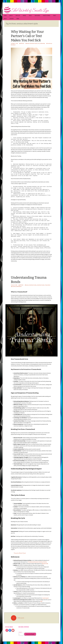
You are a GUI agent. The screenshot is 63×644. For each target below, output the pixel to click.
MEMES (24, 16)
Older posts (18, 618)
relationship (42, 43)
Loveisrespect (46, 598)
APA (41, 601)
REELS (5, 19)
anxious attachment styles (32, 43)
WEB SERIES (37, 16)
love (39, 43)
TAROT (55, 16)
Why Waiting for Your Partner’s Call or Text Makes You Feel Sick (27, 36)
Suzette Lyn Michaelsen (17, 286)
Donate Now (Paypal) (30, 634)
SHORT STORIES (47, 16)
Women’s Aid (45, 564)
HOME (5, 16)
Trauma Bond (48, 285)
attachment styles (41, 285)
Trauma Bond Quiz (20, 553)
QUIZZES (12, 19)
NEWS (18, 19)
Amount (20, 632)
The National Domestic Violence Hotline (37, 562)
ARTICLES (18, 16)
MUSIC (30, 16)
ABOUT (11, 16)
